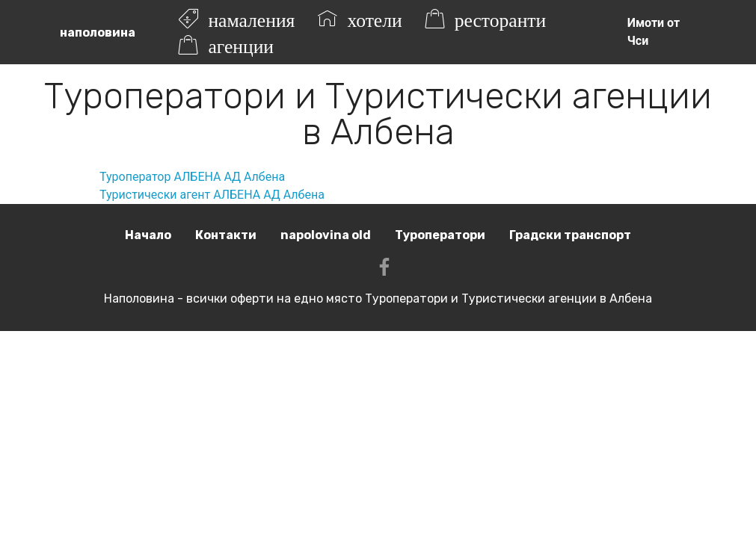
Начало (148, 235)
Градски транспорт (570, 235)
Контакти (226, 235)
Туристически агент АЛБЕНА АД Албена (212, 195)
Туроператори (440, 235)
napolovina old (326, 235)
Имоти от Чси (654, 32)
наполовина (98, 33)
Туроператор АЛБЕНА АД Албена (192, 177)
